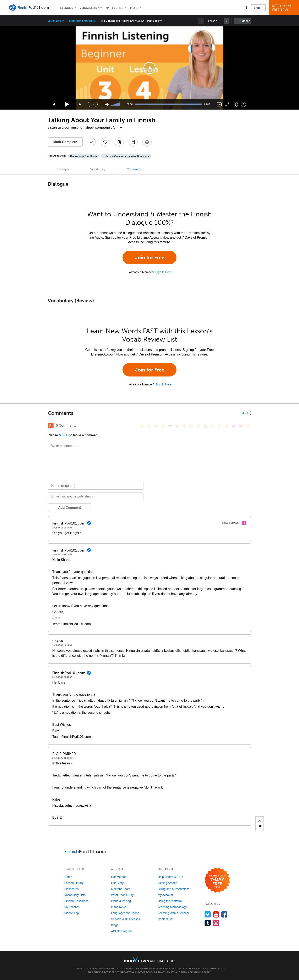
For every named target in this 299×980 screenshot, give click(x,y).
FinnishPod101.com (175, 969)
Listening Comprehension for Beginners (126, 156)
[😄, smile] (142, 426)
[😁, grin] (156, 426)
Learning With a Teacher (174, 913)
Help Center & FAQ (170, 877)
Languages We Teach (125, 913)
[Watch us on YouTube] (216, 914)
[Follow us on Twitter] (208, 914)
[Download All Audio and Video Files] (147, 142)
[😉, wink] (198, 426)
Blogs (115, 925)
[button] (244, 7)
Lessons (67, 8)
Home (68, 877)
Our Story (117, 883)
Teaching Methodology (172, 907)
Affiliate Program (122, 931)
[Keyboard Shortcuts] (243, 104)
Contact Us (165, 919)
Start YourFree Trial (285, 8)
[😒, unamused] (163, 426)
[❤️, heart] (241, 426)
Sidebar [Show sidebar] (245, 21)
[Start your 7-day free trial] (217, 880)
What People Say (122, 895)
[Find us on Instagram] (216, 923)
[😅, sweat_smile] (191, 426)
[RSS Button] (51, 426)
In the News (119, 907)
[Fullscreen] (227, 104)
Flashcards (71, 889)
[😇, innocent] (212, 426)
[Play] (67, 104)
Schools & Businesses (126, 919)
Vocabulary (89, 8)
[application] (149, 68)
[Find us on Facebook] (224, 914)
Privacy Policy (197, 969)
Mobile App (72, 913)
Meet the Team (121, 889)
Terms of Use (217, 969)
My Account (165, 895)
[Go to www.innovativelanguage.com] (149, 960)
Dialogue (63, 169)
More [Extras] (134, 8)
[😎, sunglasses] (170, 426)
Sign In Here (163, 272)
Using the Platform (170, 901)
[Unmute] (107, 104)
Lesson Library (56, 21)
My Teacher (114, 8)
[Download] (235, 104)
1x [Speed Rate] (93, 104)
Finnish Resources (76, 901)
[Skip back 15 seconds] (54, 104)
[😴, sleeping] (219, 426)
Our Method (119, 877)
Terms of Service (192, 972)
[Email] (96, 496)
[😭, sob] (205, 426)
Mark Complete (65, 142)
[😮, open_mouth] (227, 426)
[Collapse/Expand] (149, 413)
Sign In (258, 8)
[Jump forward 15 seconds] (80, 104)
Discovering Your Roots (82, 21)
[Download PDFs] (133, 142)
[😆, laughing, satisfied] (184, 426)
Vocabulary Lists (75, 895)
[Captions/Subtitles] (219, 104)
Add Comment (69, 508)
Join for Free (150, 257)
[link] (227, 21)
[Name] (96, 486)
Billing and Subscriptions (174, 889)
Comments (134, 169)
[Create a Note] (119, 142)
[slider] (116, 104)
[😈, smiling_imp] (234, 426)
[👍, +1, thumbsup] (248, 426)
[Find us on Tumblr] (208, 923)
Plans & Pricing (121, 901)
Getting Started (168, 883)
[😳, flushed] (149, 426)
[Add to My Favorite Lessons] (105, 142)
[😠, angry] (177, 426)
